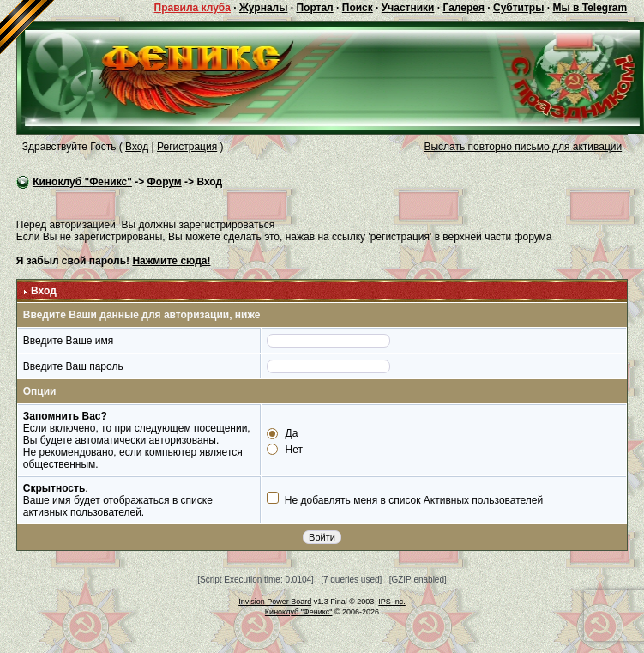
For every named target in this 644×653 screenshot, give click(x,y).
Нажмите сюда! (171, 261)
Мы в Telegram (590, 8)
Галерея (463, 8)
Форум (165, 182)
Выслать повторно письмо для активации (523, 147)
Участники (408, 8)
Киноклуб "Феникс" (82, 182)
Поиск (358, 8)
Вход (137, 147)
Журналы (263, 8)
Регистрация (187, 147)
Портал (314, 8)
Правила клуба (193, 8)
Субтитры (518, 8)
